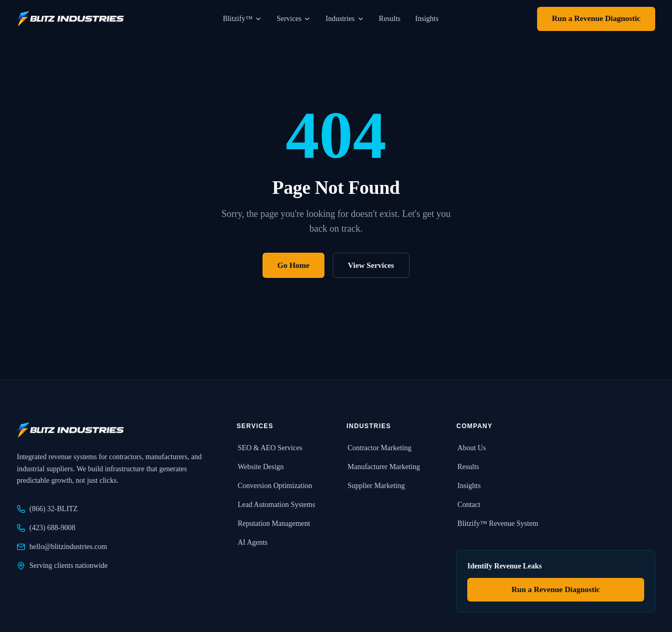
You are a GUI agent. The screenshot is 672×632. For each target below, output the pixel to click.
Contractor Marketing (379, 448)
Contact (468, 505)
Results (390, 19)
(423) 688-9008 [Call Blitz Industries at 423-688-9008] (46, 528)
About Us (471, 448)
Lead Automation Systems (276, 505)
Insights (427, 19)
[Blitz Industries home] (70, 19)
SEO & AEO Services (270, 448)
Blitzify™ (242, 19)
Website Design (260, 467)
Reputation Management (274, 524)
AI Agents (252, 542)
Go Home (293, 265)
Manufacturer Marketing (383, 467)
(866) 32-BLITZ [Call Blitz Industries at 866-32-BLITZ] (47, 509)
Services (294, 19)
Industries (345, 19)
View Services (371, 265)
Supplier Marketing (376, 486)
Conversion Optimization (275, 486)
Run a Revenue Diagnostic (596, 18)
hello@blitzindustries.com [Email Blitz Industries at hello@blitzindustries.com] (62, 547)
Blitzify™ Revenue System (497, 524)
